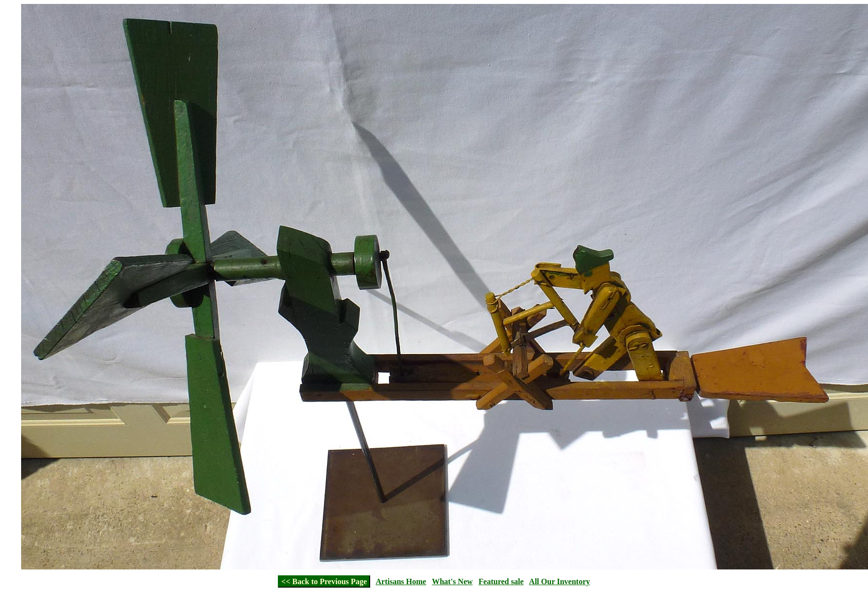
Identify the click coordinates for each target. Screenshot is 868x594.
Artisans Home (401, 581)
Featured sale (501, 581)
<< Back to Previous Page (324, 581)
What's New (452, 581)
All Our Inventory (560, 581)
